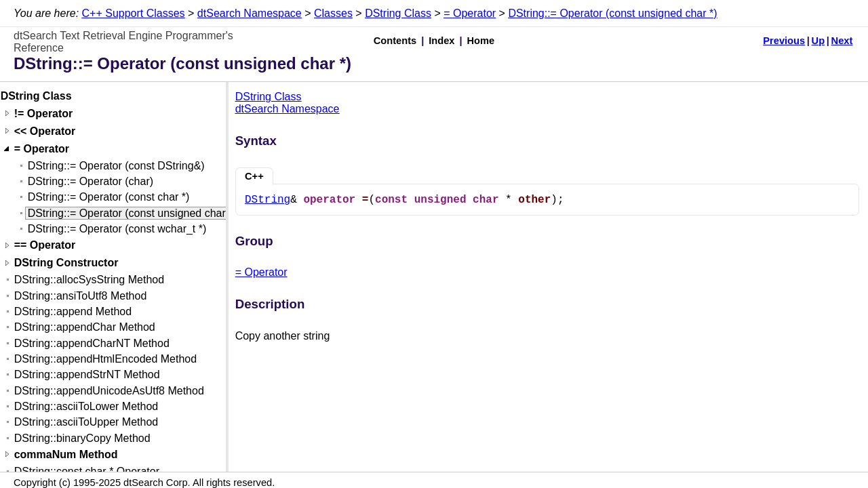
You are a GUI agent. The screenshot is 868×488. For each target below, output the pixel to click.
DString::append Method (73, 311)
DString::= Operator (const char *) (109, 197)
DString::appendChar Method (85, 327)
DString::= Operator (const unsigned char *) (612, 13)
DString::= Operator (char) (91, 181)
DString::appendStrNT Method (87, 374)
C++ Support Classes (134, 13)
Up (818, 41)
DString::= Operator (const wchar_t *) (117, 229)
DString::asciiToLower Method (86, 406)
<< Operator (45, 131)
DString (268, 200)
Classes (333, 13)
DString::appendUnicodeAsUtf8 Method (109, 391)
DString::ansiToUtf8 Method (81, 296)
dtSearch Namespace (250, 13)
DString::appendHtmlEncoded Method (106, 359)
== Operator (45, 246)
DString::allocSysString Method (89, 280)
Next (842, 41)
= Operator (470, 13)
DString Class (398, 13)
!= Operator (44, 114)
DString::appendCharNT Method (92, 343)
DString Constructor (66, 263)
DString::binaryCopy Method (82, 438)
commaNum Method (66, 454)
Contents (395, 41)
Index (441, 41)
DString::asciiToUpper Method (86, 422)
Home (481, 41)
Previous (784, 41)
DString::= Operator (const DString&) (116, 166)
